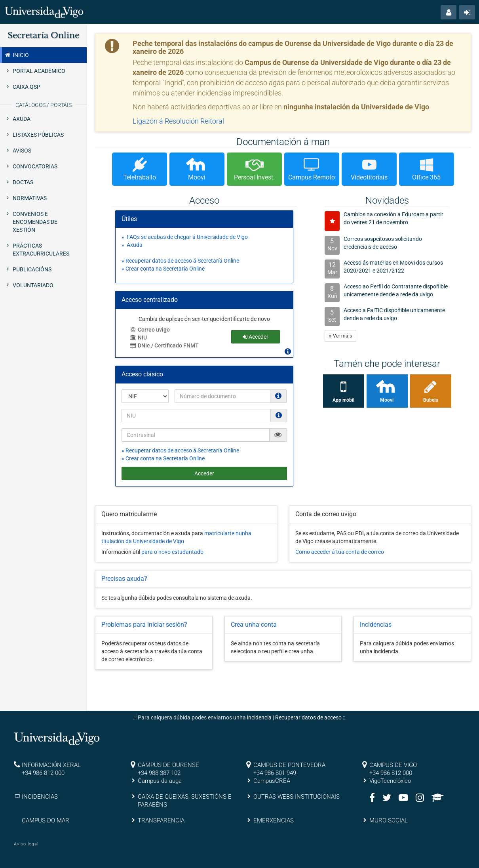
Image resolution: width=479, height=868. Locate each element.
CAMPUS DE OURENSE (168, 765)
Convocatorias (35, 166)
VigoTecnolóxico (390, 781)
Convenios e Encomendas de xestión (35, 222)
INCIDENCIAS (40, 797)
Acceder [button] (256, 337)
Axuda (22, 119)
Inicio (16, 55)
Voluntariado (33, 285)
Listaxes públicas (38, 135)
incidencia (259, 717)
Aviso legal (26, 844)
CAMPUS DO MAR (46, 820)
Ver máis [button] (340, 336)
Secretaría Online (43, 35)
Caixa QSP (27, 87)
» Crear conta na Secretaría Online (163, 269)
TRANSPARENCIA (161, 820)
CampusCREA (272, 781)
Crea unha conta (254, 625)
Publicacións (32, 269)
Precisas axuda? (124, 579)
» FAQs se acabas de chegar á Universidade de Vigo (185, 237)
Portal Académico (39, 71)
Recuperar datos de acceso (308, 717)
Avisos (22, 151)
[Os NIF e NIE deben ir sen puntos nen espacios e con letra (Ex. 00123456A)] (278, 396)
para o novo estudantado (172, 552)
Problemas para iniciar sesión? (144, 625)
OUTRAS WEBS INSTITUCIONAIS (297, 797)
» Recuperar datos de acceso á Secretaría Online (180, 261)
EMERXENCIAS (274, 820)
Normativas (30, 198)
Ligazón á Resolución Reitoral (178, 121)
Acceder (204, 473)
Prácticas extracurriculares (41, 250)
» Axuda (132, 245)
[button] (449, 12)
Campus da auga (160, 781)
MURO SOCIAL (389, 820)
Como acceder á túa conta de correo (340, 552)
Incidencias (376, 625)
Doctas (23, 182)
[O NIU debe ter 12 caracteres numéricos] (279, 415)
